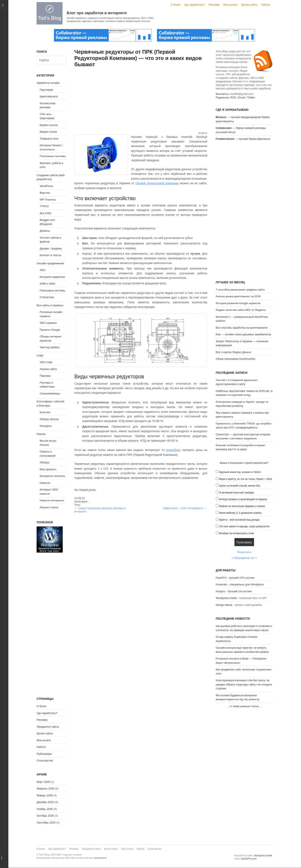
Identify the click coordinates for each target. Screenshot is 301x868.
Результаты (244, 552)
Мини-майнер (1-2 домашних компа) (240, 513)
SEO (43, 270)
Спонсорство (45, 761)
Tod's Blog (50, 13)
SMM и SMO (47, 284)
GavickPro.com (249, 859)
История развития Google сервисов (238, 303)
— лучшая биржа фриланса (243, 139)
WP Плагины (48, 200)
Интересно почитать (52, 476)
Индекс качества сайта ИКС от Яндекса (241, 310)
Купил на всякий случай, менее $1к (240, 486)
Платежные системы (53, 156)
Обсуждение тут (244, 558)
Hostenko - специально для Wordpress (240, 584)
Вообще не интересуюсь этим (236, 533)
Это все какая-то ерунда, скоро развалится (244, 526)
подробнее (173, 450)
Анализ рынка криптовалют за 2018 (238, 296)
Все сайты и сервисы (50, 305)
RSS (233, 97)
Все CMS (45, 213)
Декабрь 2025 (45, 802)
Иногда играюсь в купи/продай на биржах (243, 499)
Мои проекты (48, 469)
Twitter (251, 97)
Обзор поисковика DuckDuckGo (236, 359)
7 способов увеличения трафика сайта (240, 290)
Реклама (214, 5)
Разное (41, 434)
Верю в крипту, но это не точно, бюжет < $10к (246, 479)
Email (242, 97)
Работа (266, 5)
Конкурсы (46, 426)
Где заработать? (195, 5)
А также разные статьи (244, 706)
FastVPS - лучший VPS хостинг (235, 578)
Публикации (44, 754)
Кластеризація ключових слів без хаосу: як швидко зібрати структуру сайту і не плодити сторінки (244, 684)
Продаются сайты (48, 727)
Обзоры (45, 462)
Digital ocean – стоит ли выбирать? (183, 508)
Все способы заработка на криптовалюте (242, 328)
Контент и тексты (50, 255)
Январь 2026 (45, 795)
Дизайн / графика (51, 248)
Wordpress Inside (226, 598)
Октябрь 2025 (45, 816)
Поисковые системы (52, 290)
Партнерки (46, 90)
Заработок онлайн (48, 83)
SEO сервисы (48, 323)
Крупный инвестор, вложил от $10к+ (240, 472)
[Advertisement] (141, 100)
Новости (45, 483)
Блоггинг (45, 412)
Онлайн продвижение (50, 263)
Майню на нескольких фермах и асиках (242, 506)
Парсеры (45, 376)
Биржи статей (48, 132)
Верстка (45, 193)
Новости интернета (52, 500)
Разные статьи (49, 507)
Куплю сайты (249, 5)
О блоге (175, 5)
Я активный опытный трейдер (236, 493)
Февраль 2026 (45, 789)
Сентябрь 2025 (46, 823)
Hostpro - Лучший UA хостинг (234, 591)
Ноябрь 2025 (45, 809)
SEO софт (46, 362)
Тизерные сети (49, 139)
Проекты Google (50, 330)
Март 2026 (43, 782)
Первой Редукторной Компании (157, 183)
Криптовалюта (49, 96)
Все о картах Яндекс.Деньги (233, 352)
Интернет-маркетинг (52, 277)
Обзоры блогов (49, 419)
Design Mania (224, 605)
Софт (40, 355)
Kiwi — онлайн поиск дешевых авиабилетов (243, 334)
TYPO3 (44, 206)
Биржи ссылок (49, 125)
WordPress (46, 186)
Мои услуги (230, 5)
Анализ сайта (48, 369)
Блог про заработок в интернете (97, 13)
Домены (45, 231)
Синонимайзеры (50, 393)
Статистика (47, 297)
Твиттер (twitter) (50, 347)
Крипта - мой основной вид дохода (239, 520)
